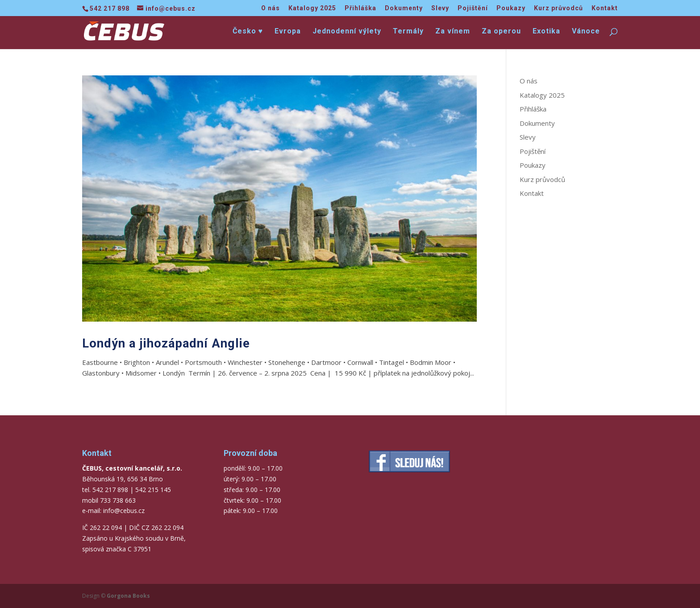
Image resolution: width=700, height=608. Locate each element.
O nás (271, 8)
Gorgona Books (128, 596)
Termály (408, 32)
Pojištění (473, 8)
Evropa (288, 32)
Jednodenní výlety (347, 32)
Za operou (501, 32)
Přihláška (360, 8)
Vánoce (586, 32)
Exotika (546, 32)
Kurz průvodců (558, 8)
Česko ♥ (248, 32)
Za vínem (453, 32)
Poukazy (511, 8)
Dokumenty (404, 8)
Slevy (440, 8)
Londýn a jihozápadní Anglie (166, 343)
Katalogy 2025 (312, 8)
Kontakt (605, 8)
